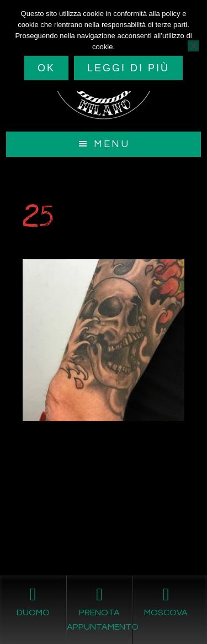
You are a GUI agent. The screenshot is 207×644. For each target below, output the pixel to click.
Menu (112, 144)
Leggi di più (128, 68)
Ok (46, 68)
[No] (193, 46)
